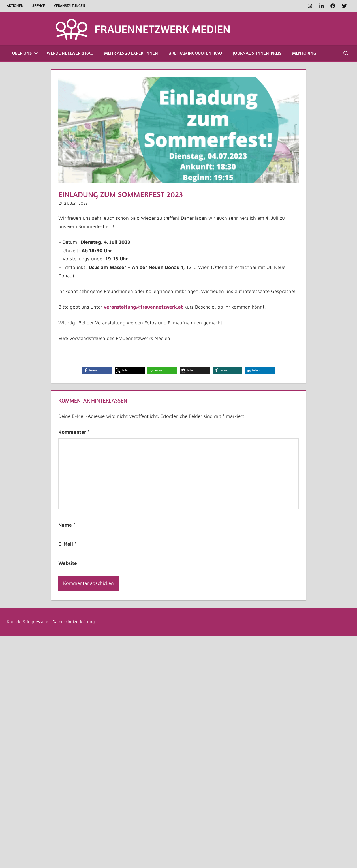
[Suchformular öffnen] (346, 53)
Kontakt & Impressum (27, 622)
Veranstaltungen (70, 6)
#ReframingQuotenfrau (195, 53)
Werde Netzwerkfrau (70, 53)
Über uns (25, 53)
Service (39, 6)
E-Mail (67, 544)
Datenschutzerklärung (74, 622)
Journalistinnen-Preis (257, 53)
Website (68, 563)
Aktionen (15, 6)
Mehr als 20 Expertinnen (131, 53)
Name (67, 525)
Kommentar (74, 432)
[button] (97, 370)
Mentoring (304, 53)
